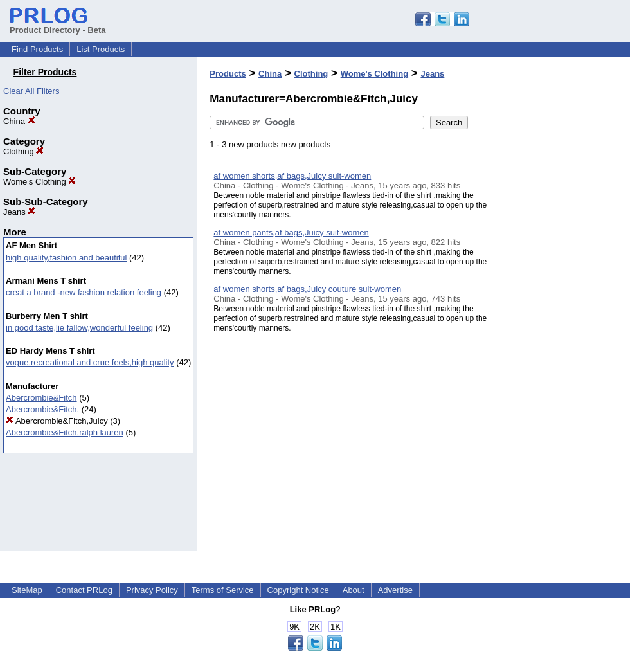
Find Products (37, 49)
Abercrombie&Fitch (41, 398)
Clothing (23, 151)
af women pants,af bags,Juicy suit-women (291, 232)
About (354, 590)
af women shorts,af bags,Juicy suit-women (292, 176)
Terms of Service (223, 590)
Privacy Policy (152, 590)
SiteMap (27, 590)
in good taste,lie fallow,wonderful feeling (79, 328)
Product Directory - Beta (58, 25)
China (19, 121)
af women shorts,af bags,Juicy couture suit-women (307, 289)
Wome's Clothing (40, 182)
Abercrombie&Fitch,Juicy (57, 421)
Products (228, 74)
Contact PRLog (84, 590)
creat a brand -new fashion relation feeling (84, 292)
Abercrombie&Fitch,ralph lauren (65, 432)
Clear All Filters (31, 91)
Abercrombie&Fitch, (42, 409)
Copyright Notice (298, 590)
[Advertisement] (564, 334)
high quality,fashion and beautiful (66, 258)
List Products (101, 49)
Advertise (395, 590)
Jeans (19, 212)
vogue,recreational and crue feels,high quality (90, 362)
